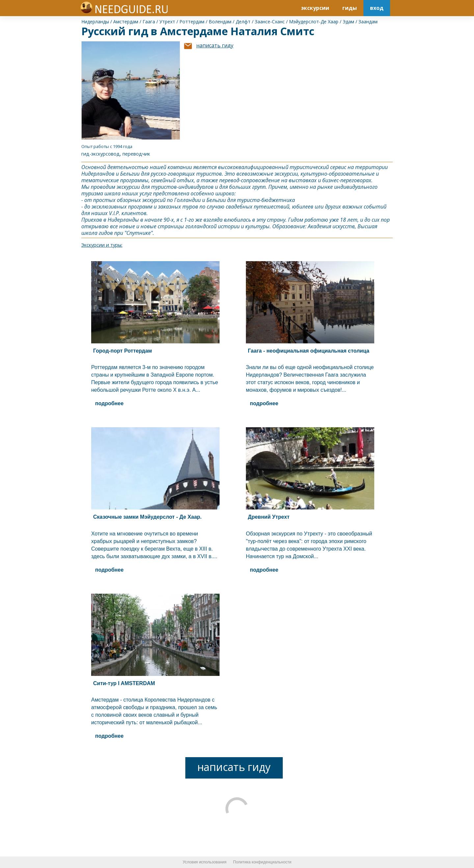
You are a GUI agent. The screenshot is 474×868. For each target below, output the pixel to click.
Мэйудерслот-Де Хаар (314, 22)
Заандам (368, 22)
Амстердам (126, 22)
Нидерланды (95, 22)
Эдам (348, 22)
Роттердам (192, 22)
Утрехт (167, 22)
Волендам (220, 22)
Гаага (149, 22)
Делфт (243, 22)
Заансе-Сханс (270, 22)
